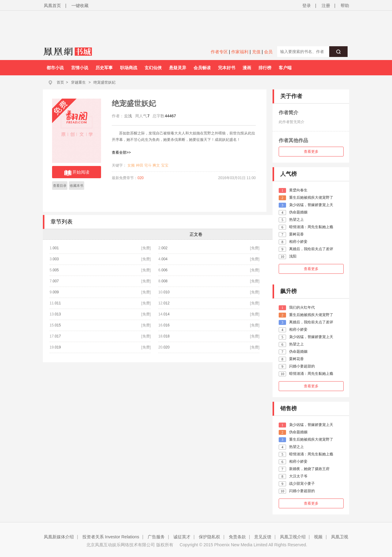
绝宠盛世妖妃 (104, 82)
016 (167, 325)
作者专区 (219, 52)
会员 (268, 52)
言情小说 (80, 68)
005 (56, 270)
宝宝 (165, 165)
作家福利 (240, 52)
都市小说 (55, 68)
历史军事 (104, 68)
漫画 (247, 68)
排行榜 (265, 68)
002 (164, 248)
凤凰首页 (52, 6)
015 (58, 325)
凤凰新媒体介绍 (59, 537)
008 (164, 281)
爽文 (156, 165)
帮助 (345, 6)
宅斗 (148, 165)
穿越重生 (78, 82)
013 (58, 314)
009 (56, 292)
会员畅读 (202, 68)
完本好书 (227, 68)
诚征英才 (182, 537)
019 (58, 347)
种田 (140, 165)
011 (58, 303)
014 (167, 314)
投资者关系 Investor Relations (111, 537)
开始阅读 (77, 173)
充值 (256, 52)
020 (141, 178)
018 (167, 336)
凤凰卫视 (340, 537)
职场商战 (129, 68)
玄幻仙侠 (153, 68)
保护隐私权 (209, 537)
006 (164, 270)
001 (56, 248)
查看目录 (60, 186)
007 (56, 281)
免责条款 (237, 537)
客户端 (285, 68)
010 (167, 292)
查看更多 (311, 152)
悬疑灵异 (178, 68)
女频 (131, 165)
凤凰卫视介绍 (293, 537)
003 (56, 259)
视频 (318, 537)
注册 (326, 6)
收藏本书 (77, 186)
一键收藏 (80, 6)
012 (167, 303)
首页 (60, 82)
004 (164, 259)
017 (58, 336)
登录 (307, 6)
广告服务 (156, 537)
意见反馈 (263, 537)
